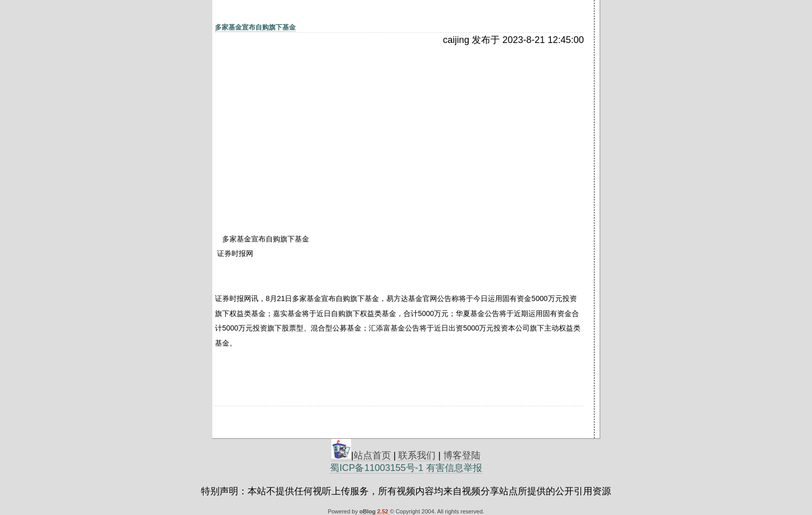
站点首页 (372, 455)
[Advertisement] (304, 123)
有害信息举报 (454, 468)
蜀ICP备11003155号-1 (376, 468)
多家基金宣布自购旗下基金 (255, 27)
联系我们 (417, 455)
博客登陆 (462, 455)
